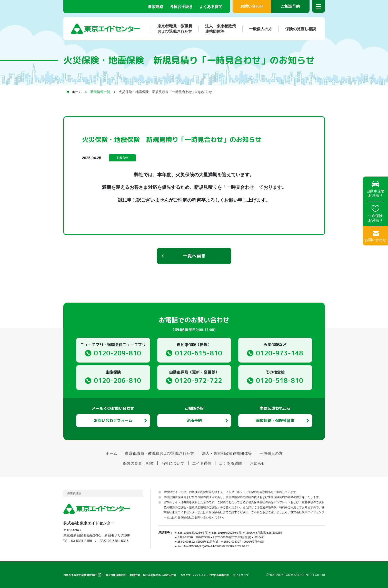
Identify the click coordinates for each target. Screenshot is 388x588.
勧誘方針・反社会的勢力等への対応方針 (153, 575)
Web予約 (194, 421)
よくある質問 (211, 7)
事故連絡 (156, 7)
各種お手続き (181, 7)
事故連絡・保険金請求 (275, 421)
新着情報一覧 (100, 92)
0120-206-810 (117, 380)
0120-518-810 (280, 380)
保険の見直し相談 (297, 29)
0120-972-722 (198, 380)
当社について (173, 463)
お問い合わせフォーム (113, 421)
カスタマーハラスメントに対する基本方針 (205, 575)
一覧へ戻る (194, 256)
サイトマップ (241, 575)
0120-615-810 (198, 353)
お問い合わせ (252, 6)
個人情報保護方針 (116, 575)
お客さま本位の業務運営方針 (80, 575)
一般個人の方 (257, 29)
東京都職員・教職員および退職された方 (171, 29)
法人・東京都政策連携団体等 (217, 29)
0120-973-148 (280, 353)
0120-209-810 (117, 353)
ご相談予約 (290, 6)
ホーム (77, 92)
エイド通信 (202, 463)
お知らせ (257, 463)
